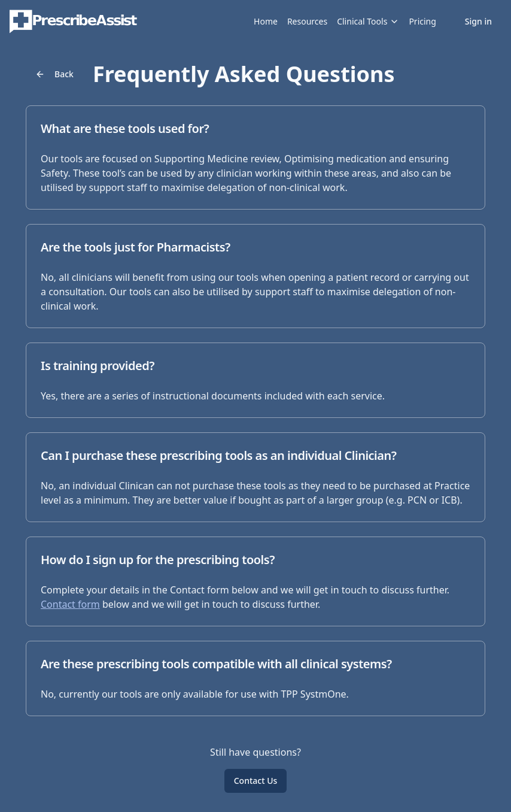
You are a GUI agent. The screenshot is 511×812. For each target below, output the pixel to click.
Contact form (70, 604)
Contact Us (256, 781)
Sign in (478, 21)
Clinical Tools (368, 21)
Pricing (422, 21)
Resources (307, 21)
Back (54, 74)
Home (266, 21)
